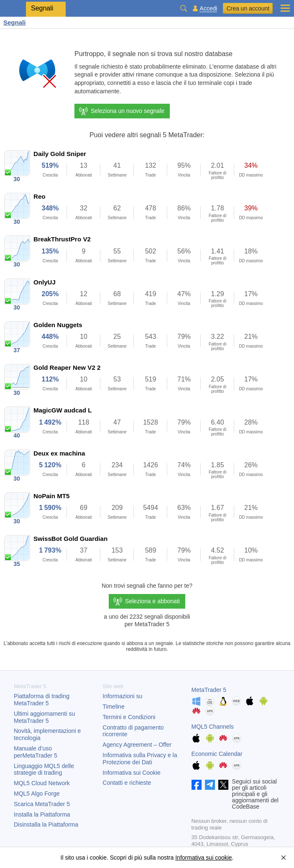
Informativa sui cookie (203, 858)
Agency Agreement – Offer (137, 745)
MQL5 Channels (213, 727)
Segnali (14, 22)
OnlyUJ (45, 282)
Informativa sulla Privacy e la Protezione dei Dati (140, 759)
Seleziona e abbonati (152, 601)
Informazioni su (122, 696)
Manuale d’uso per (36, 752)
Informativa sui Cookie (132, 773)
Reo (40, 196)
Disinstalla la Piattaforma (46, 824)
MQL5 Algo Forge (37, 794)
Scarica (42, 804)
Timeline (113, 707)
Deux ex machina (59, 453)
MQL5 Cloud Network (42, 783)
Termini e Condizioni (129, 717)
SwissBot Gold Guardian (70, 539)
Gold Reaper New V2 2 (67, 367)
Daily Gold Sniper (60, 154)
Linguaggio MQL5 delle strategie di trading (44, 769)
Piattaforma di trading (42, 700)
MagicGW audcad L (63, 410)
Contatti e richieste (127, 783)
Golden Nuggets (58, 325)
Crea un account (248, 8)
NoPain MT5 (51, 496)
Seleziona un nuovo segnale (121, 111)
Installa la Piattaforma (42, 814)
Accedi (208, 9)
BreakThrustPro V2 (62, 239)
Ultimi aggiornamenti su (44, 717)
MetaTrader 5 (209, 690)
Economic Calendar (217, 754)
